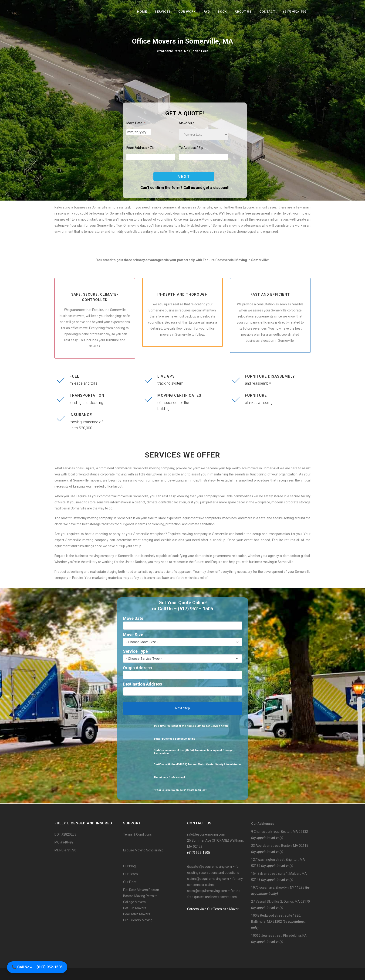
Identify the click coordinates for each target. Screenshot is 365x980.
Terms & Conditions (137, 834)
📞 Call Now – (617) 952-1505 (37, 967)
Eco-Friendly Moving (138, 920)
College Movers (134, 902)
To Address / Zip (191, 148)
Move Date (136, 123)
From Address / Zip (140, 148)
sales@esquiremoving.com (207, 891)
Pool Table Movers (137, 914)
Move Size (187, 123)
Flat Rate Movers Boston (141, 890)
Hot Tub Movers (135, 908)
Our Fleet (130, 882)
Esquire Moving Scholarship (143, 850)
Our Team (130, 874)
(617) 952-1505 (199, 853)
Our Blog (129, 866)
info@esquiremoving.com (206, 834)
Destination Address (142, 684)
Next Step (182, 708)
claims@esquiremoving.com (208, 879)
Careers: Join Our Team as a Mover (213, 909)
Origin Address (137, 668)
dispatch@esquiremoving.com (210, 867)
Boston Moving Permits (140, 896)
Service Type (135, 651)
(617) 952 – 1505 (195, 609)
